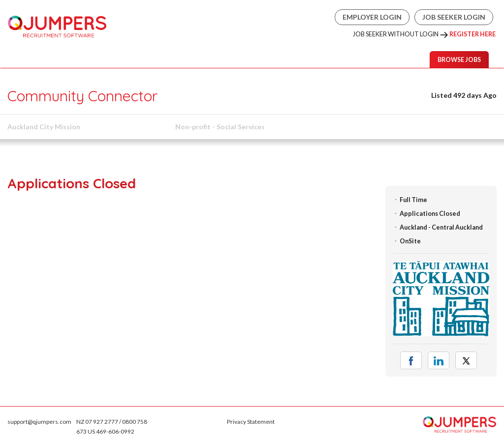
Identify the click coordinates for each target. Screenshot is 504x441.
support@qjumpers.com (39, 422)
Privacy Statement (251, 422)
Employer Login (372, 17)
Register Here (472, 34)
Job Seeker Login (454, 17)
